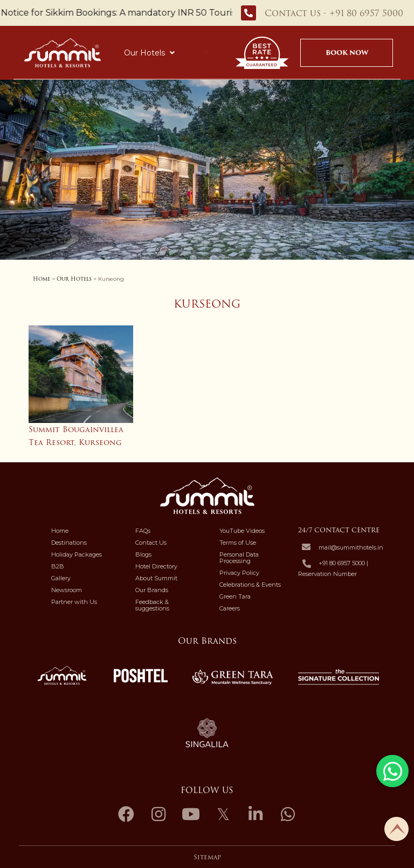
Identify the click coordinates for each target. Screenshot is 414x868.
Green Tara (235, 596)
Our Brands (152, 590)
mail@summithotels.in (351, 547)
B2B (58, 566)
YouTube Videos (242, 531)
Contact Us (151, 543)
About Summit (156, 578)
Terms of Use (238, 543)
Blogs (143, 554)
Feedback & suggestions (152, 605)
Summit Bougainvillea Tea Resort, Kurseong (76, 436)
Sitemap (207, 857)
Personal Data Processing (239, 558)
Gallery (61, 578)
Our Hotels (149, 53)
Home (42, 279)
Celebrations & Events (250, 585)
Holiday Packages (77, 554)
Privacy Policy (239, 573)
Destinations (69, 543)
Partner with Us (74, 602)
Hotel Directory (156, 566)
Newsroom (67, 590)
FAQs (143, 531)
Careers (230, 608)
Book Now (347, 53)
